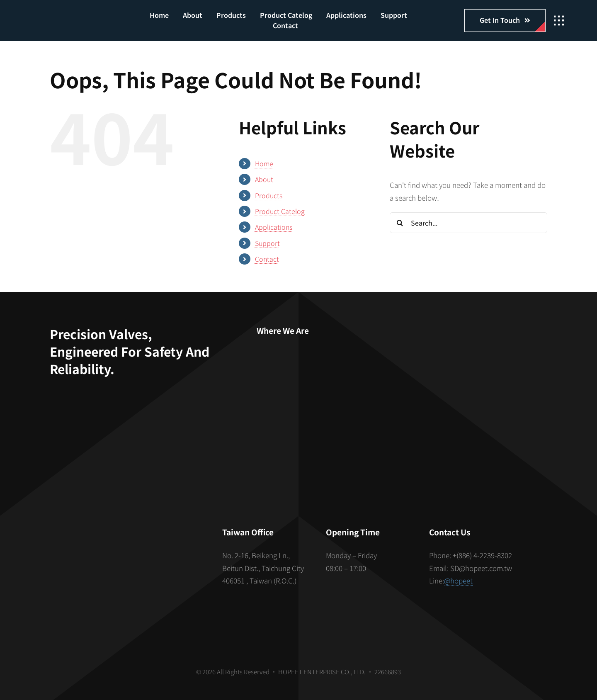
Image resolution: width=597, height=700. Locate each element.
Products (269, 195)
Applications (274, 227)
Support (267, 243)
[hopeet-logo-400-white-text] (78, 16)
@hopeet (458, 580)
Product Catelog (280, 211)
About (264, 179)
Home (264, 163)
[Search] (400, 223)
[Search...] (468, 223)
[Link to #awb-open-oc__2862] (559, 21)
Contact (267, 259)
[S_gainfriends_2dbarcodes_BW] (126, 562)
